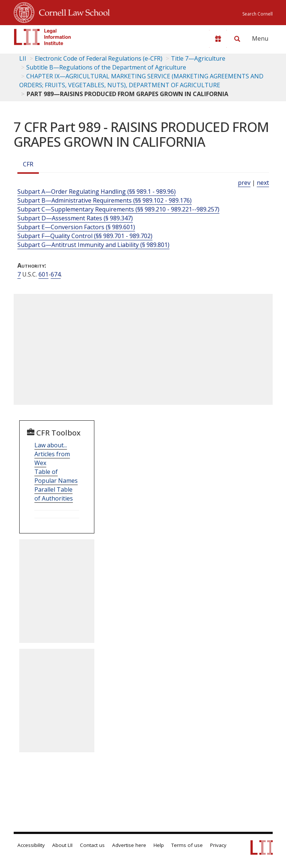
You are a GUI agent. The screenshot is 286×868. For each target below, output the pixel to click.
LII (23, 58)
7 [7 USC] (19, 274)
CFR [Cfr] (28, 164)
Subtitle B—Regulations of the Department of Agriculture (106, 67)
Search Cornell (258, 14)
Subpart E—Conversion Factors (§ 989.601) (76, 227)
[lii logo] (43, 37)
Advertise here (129, 845)
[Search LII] (237, 39)
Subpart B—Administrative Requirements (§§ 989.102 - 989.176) (105, 200)
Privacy (218, 845)
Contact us (92, 845)
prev (244, 183)
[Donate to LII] (218, 39)
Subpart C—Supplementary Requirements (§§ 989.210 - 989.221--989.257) (118, 209)
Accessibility (31, 845)
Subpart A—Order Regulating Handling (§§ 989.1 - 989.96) (97, 191)
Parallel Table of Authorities (54, 494)
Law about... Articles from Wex (52, 454)
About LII (62, 845)
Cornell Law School (72, 11)
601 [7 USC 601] (43, 274)
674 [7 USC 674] (56, 274)
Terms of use (187, 845)
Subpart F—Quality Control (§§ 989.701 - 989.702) (85, 236)
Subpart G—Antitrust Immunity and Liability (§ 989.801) (93, 245)
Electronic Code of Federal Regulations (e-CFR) (99, 58)
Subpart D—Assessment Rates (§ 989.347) (75, 218)
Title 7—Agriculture (198, 58)
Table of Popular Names (56, 476)
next (263, 183)
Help (159, 845)
